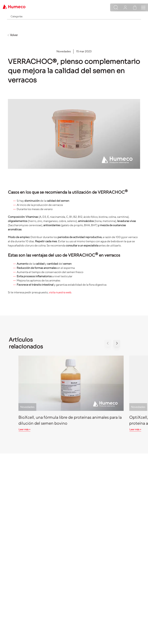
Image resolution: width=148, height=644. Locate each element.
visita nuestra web (60, 292)
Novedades (64, 51)
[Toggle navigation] (143, 8)
